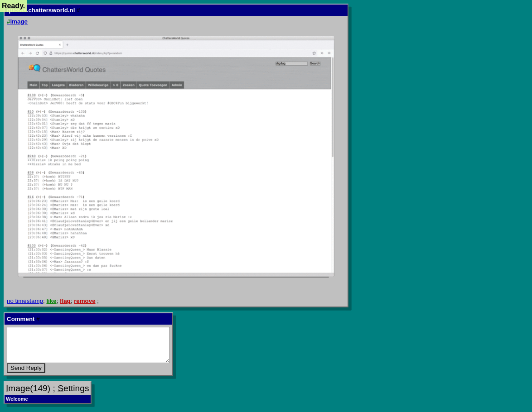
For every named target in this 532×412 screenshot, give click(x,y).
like (51, 301)
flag (65, 301)
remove (85, 301)
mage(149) (28, 388)
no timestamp (25, 301)
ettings (73, 388)
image (17, 22)
